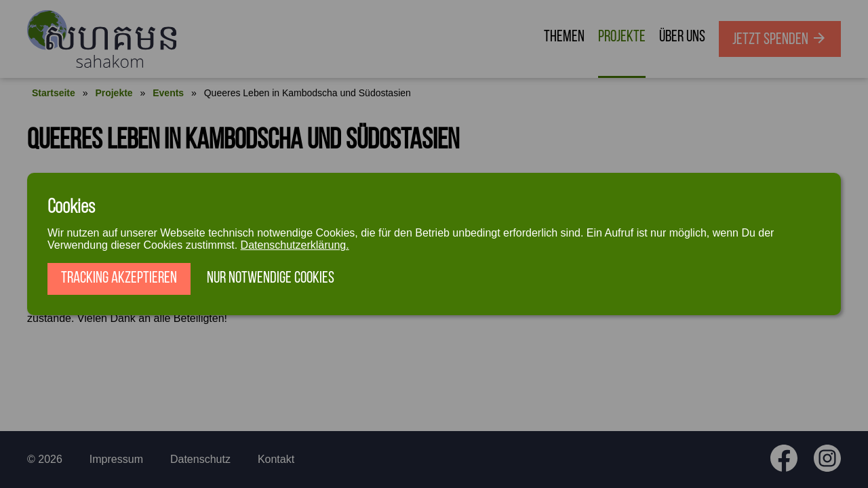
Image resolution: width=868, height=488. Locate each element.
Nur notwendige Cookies (271, 279)
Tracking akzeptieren (119, 279)
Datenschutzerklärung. (295, 245)
